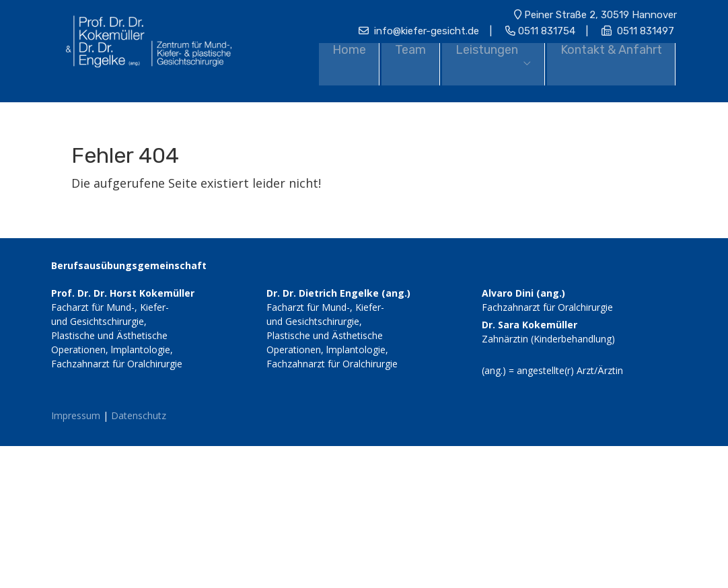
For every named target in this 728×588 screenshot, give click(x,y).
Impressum (76, 413)
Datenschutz (139, 413)
